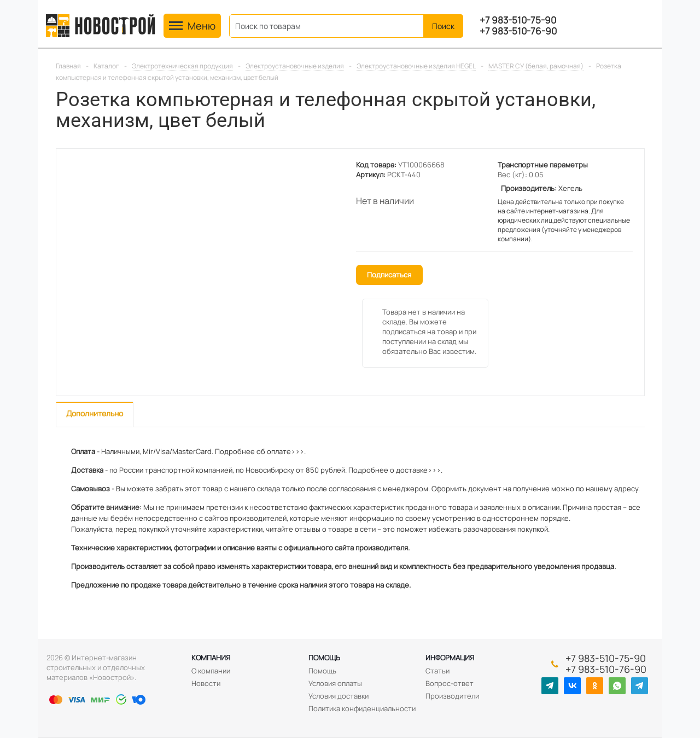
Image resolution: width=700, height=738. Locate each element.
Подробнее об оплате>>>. (260, 451)
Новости (206, 683)
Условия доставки (339, 696)
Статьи (437, 671)
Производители (452, 696)
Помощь (324, 658)
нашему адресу (612, 489)
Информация (450, 658)
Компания (211, 658)
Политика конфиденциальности (362, 708)
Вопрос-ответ (450, 683)
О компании (211, 671)
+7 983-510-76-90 (518, 31)
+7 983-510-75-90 (518, 20)
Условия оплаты (335, 683)
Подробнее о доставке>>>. (395, 470)
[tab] (95, 414)
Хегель (570, 188)
